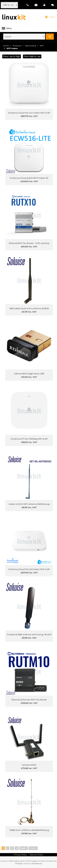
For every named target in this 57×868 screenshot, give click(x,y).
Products (17, 46)
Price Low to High (12, 56)
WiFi (42, 46)
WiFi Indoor (12, 48)
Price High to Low (32, 56)
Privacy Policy (20, 855)
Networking (30, 46)
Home (6, 46)
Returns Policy (36, 855)
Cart (50, 17)
